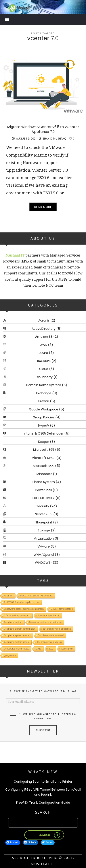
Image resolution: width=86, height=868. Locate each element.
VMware (44, 546)
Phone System (44, 482)
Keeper (44, 442)
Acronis (44, 320)
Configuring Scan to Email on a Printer (43, 782)
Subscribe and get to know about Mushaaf (43, 691)
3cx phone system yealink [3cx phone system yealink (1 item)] (49, 642)
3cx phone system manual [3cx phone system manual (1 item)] (51, 635)
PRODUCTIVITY (44, 498)
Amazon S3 (44, 337)
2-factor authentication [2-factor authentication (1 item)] (49, 615)
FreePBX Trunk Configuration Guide (43, 803)
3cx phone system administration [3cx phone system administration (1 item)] (46, 622)
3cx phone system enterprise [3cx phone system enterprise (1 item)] (57, 629)
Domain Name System (44, 385)
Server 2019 (44, 514)
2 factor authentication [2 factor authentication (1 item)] (62, 609)
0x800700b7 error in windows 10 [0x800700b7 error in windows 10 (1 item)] (36, 595)
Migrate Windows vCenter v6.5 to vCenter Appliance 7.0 (43, 129)
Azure (44, 353)
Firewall (44, 401)
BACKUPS (44, 361)
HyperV (44, 425)
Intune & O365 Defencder (44, 433)
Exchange (44, 393)
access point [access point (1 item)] (67, 649)
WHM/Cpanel (44, 555)
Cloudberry (44, 377)
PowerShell (44, 490)
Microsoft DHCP (44, 458)
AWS (44, 345)
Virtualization (44, 538)
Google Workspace (44, 409)
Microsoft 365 (44, 450)
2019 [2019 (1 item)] (39, 649)
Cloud (44, 369)
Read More (43, 207)
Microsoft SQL (44, 466)
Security (43, 506)
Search (43, 812)
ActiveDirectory (44, 329)
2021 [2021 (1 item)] (51, 649)
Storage (44, 530)
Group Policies (44, 417)
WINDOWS (43, 563)
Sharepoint (44, 522)
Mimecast (44, 474)
